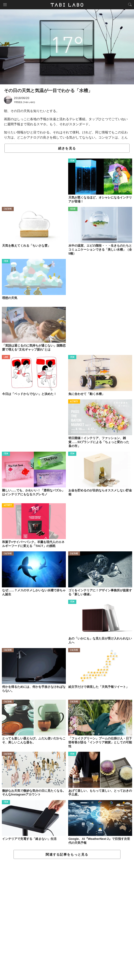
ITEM (72, 161)
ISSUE (73, 209)
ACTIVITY (74, 402)
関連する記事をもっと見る (67, 854)
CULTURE (8, 209)
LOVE (6, 357)
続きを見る (67, 148)
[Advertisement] (67, 920)
